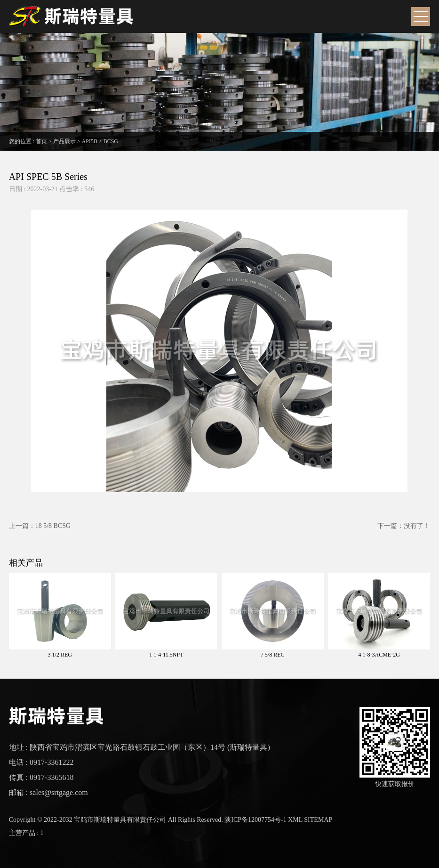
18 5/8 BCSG (53, 526)
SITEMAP (318, 820)
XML (295, 820)
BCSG (111, 141)
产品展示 (64, 141)
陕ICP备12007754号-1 (255, 820)
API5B (90, 141)
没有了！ (417, 526)
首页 (41, 141)
